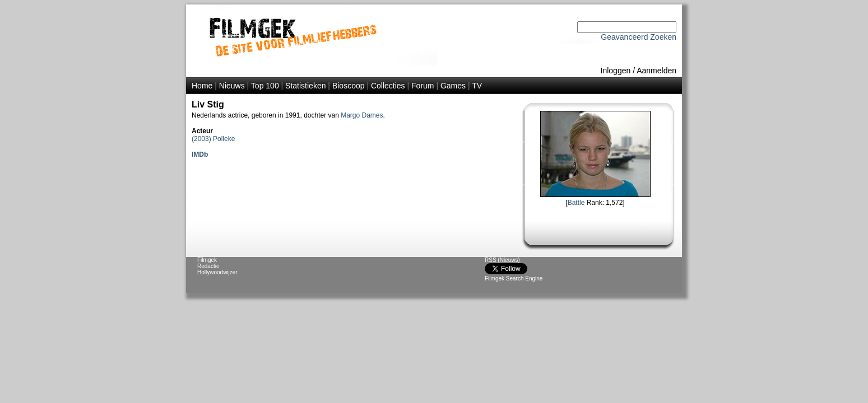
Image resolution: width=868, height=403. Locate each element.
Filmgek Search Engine (514, 278)
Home (202, 86)
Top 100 (265, 86)
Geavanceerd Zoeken (639, 37)
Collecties (388, 86)
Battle (576, 203)
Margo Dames (362, 115)
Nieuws (232, 86)
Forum (423, 86)
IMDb (200, 154)
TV (477, 86)
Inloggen (616, 71)
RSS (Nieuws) (502, 260)
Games (453, 86)
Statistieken (305, 86)
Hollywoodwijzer (217, 272)
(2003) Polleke (213, 139)
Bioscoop (349, 86)
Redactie (208, 266)
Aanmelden (656, 71)
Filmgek (207, 260)
